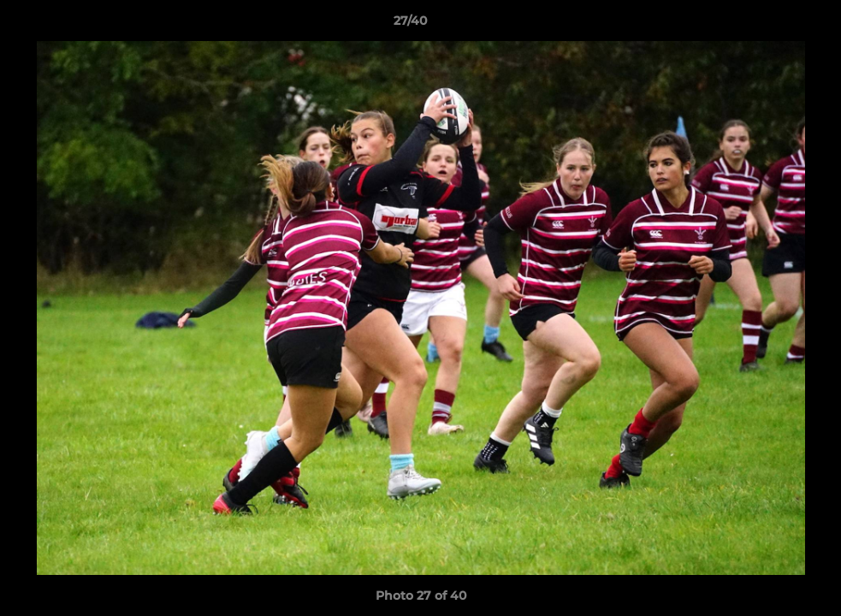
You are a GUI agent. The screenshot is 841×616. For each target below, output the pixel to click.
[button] (769, 25)
